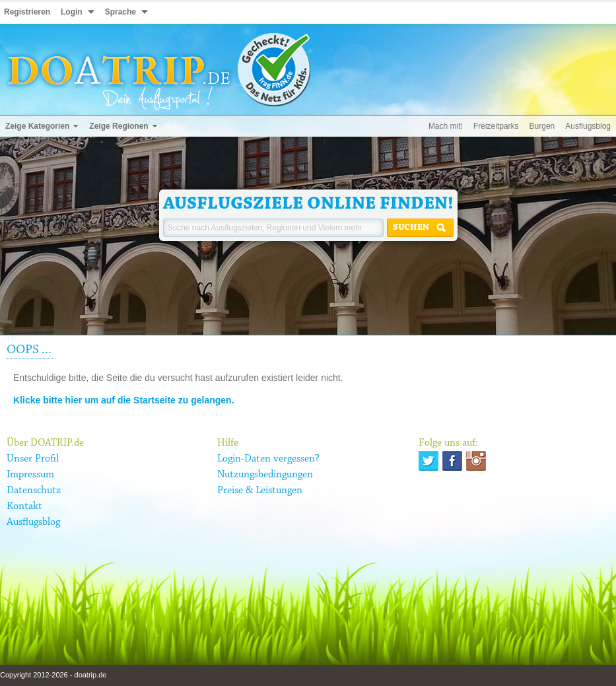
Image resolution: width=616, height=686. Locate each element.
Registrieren (27, 12)
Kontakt (24, 506)
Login (72, 12)
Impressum (30, 475)
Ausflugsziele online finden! (308, 204)
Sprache (120, 12)
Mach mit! (446, 126)
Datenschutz (34, 491)
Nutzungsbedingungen (265, 475)
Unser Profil (33, 459)
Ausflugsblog (588, 126)
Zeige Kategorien (37, 126)
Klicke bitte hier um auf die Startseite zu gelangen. (124, 400)
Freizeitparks (496, 126)
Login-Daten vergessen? (268, 459)
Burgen (542, 126)
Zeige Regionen (119, 126)
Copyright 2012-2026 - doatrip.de (53, 675)
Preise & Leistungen (260, 491)
